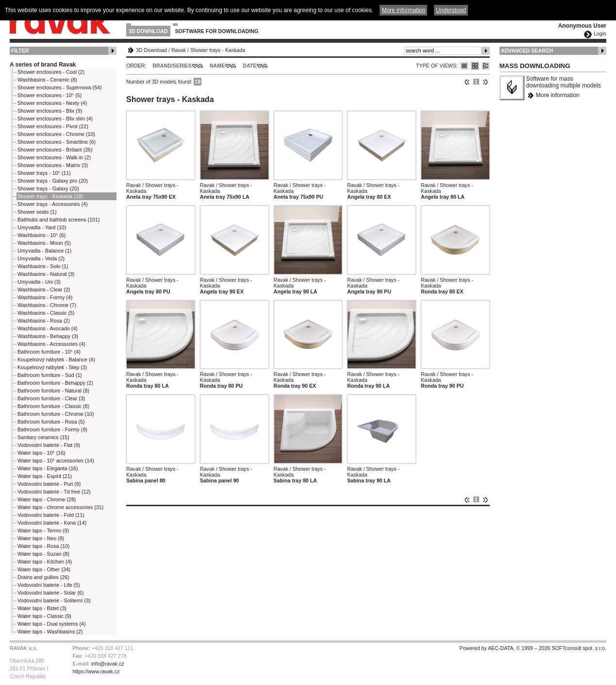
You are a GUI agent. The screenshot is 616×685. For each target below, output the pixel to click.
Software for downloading (217, 31)
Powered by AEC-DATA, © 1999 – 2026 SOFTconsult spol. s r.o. (533, 648)
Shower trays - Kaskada (218, 50)
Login (600, 34)
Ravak (179, 50)
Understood (451, 10)
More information (558, 95)
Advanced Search (527, 51)
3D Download (148, 31)
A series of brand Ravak (43, 65)
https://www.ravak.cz (96, 671)
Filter (20, 51)
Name (217, 66)
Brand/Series (172, 66)
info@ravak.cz (108, 664)
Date (250, 66)
